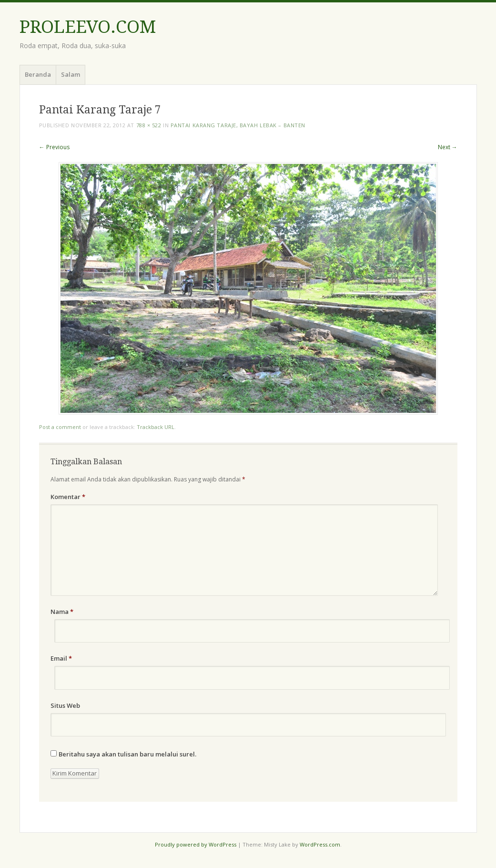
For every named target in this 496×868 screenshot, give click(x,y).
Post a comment (60, 427)
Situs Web (65, 705)
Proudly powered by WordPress (196, 844)
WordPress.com (320, 844)
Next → (448, 147)
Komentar (68, 497)
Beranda (38, 74)
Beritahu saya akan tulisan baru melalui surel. (127, 754)
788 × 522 (149, 125)
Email (61, 658)
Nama (62, 612)
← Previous (54, 147)
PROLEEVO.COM (88, 27)
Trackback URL (156, 427)
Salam (71, 74)
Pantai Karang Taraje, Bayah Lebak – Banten (238, 125)
